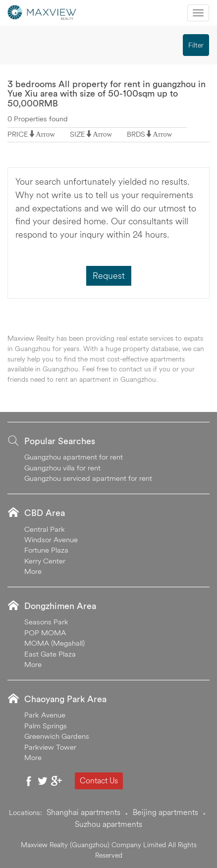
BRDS (136, 134)
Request (109, 276)
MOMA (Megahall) (54, 643)
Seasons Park (46, 622)
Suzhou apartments (108, 824)
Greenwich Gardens (57, 736)
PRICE (18, 134)
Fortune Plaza (46, 550)
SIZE (78, 134)
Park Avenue (45, 715)
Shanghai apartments (83, 812)
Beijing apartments (165, 812)
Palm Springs (46, 726)
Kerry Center (45, 561)
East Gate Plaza (50, 654)
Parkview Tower (50, 747)
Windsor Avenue (51, 539)
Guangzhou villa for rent (62, 468)
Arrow (45, 134)
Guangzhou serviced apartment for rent (88, 478)
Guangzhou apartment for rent (74, 457)
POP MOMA (45, 633)
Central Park (45, 529)
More (33, 571)
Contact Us (99, 780)
